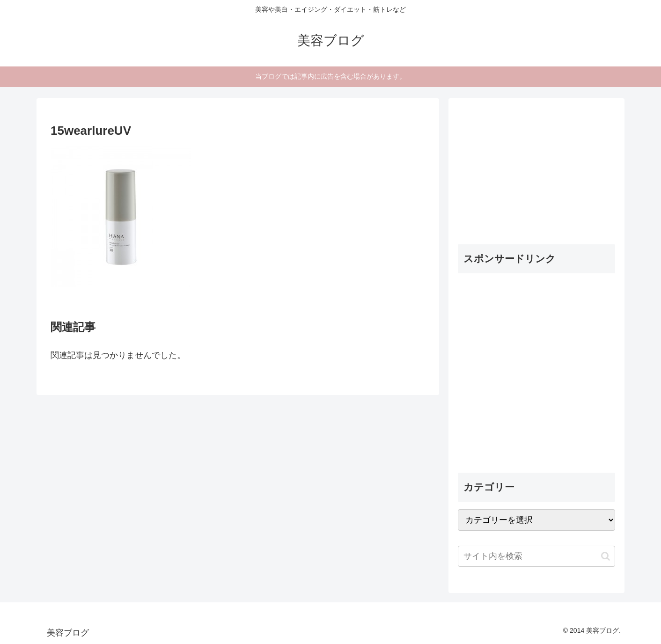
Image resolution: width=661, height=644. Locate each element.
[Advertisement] (528, 166)
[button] (606, 556)
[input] (536, 556)
